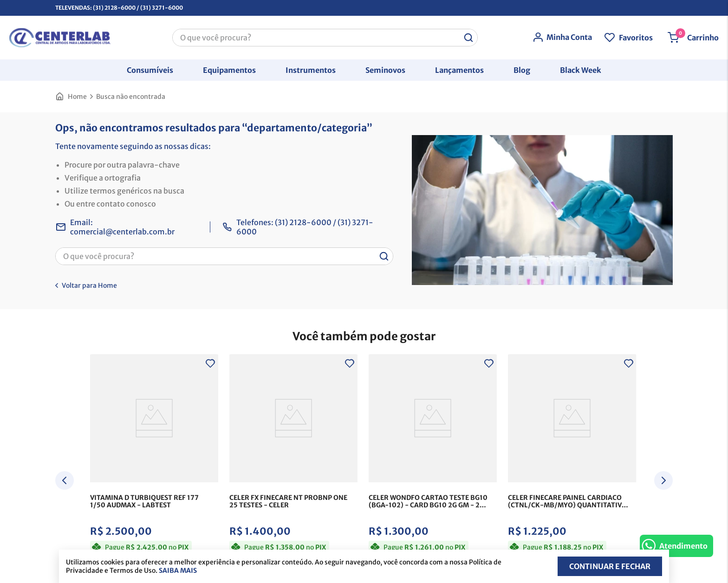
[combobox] (325, 38)
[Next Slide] (663, 480)
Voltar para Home (89, 285)
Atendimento (683, 546)
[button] (150, 70)
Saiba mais (178, 570)
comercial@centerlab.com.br (122, 232)
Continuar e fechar (610, 566)
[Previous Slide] (65, 480)
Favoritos (636, 38)
